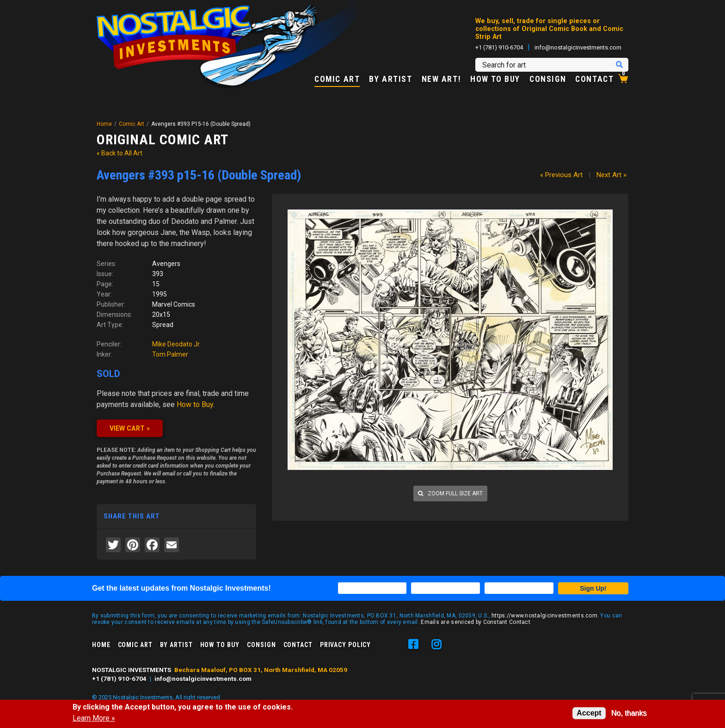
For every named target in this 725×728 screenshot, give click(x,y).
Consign (548, 80)
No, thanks (629, 713)
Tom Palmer (170, 354)
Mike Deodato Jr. (176, 344)
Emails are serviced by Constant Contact (476, 622)
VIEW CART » (130, 428)
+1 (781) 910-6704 (499, 47)
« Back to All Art (120, 153)
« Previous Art (561, 175)
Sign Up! (593, 588)
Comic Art (337, 80)
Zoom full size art (450, 494)
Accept (589, 713)
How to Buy (495, 80)
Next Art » (611, 175)
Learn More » (94, 718)
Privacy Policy (345, 645)
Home (104, 124)
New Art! (442, 80)
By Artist (390, 80)
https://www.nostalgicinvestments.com (544, 616)
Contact (594, 80)
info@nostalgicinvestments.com (578, 47)
